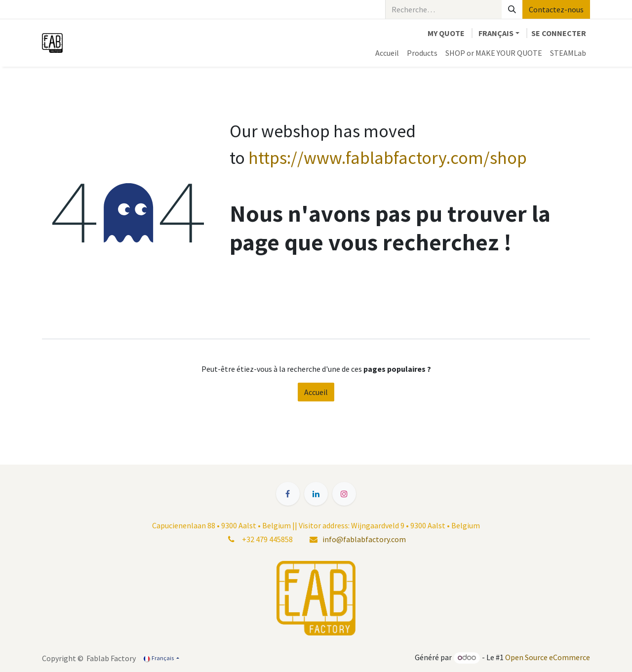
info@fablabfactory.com (364, 539)
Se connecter (559, 33)
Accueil (316, 392)
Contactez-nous (556, 9)
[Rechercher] (512, 9)
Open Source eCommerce (548, 657)
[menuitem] (387, 53)
